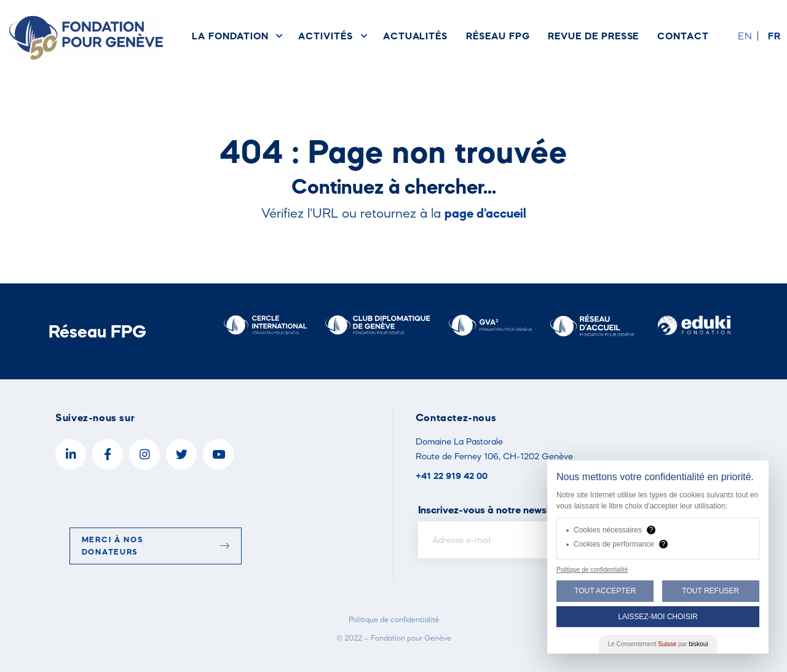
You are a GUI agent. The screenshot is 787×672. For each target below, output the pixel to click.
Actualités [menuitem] (415, 36)
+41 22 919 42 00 (452, 476)
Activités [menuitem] (325, 36)
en (745, 36)
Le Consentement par (658, 644)
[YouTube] (218, 454)
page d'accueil (485, 213)
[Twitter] (181, 454)
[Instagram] (144, 454)
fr (774, 36)
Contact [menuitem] (683, 36)
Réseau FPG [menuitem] (498, 36)
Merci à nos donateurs (156, 546)
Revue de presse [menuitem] (593, 36)
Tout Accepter (605, 591)
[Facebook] (108, 454)
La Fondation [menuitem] (230, 36)
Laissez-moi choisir (658, 617)
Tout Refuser (710, 591)
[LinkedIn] (71, 454)
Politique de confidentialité (394, 619)
